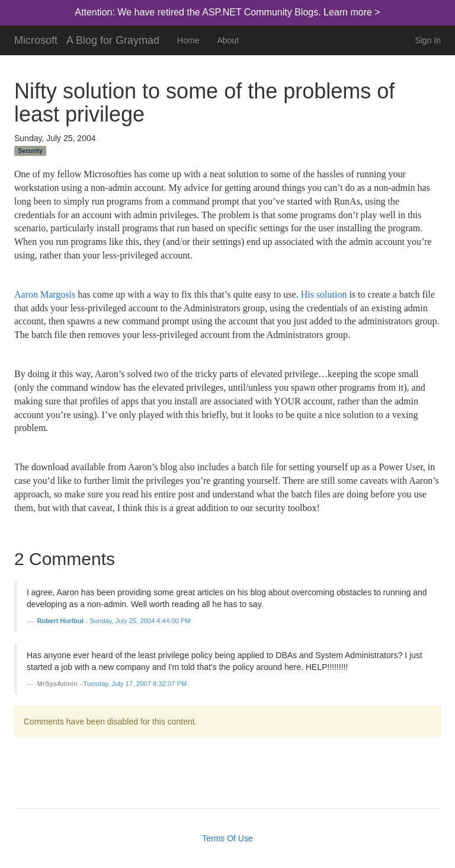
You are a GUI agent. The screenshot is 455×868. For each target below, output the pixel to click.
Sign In (428, 40)
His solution (324, 294)
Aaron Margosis (45, 294)
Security (30, 151)
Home (188, 40)
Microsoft (36, 39)
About (228, 40)
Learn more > (352, 12)
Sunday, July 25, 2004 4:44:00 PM (140, 621)
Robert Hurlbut (60, 621)
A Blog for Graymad (113, 39)
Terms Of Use (227, 838)
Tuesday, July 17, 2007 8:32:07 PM (135, 684)
